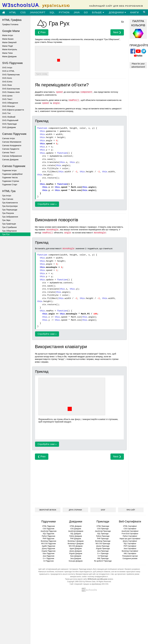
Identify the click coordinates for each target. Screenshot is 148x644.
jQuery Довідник (76, 551)
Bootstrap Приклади (103, 541)
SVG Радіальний (10, 120)
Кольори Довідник (76, 561)
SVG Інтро (7, 67)
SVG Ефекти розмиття (13, 110)
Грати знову (42, 74)
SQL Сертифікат (130, 544)
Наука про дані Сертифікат (130, 539)
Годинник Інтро (9, 170)
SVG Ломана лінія (11, 92)
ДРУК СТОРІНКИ (75, 510)
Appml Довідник (76, 549)
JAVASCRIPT (38, 13)
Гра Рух (6, 234)
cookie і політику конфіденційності (95, 577)
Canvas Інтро (9, 138)
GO (86, 13)
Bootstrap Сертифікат (130, 551)
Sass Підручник (49, 554)
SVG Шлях (7, 96)
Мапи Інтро (8, 35)
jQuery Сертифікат (130, 541)
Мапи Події (8, 46)
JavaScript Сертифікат (130, 531)
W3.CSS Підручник (48, 544)
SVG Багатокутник (11, 89)
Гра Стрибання (9, 227)
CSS (23, 13)
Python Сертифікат (130, 536)
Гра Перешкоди (10, 210)
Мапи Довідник (9, 56)
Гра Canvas (8, 199)
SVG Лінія (7, 85)
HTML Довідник (76, 526)
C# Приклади (103, 556)
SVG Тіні (6, 113)
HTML (13, 13)
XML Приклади (103, 558)
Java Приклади (103, 551)
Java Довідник (76, 558)
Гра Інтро (7, 196)
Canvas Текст (9, 152)
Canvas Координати (12, 145)
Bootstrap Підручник (49, 541)
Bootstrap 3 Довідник (76, 541)
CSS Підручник (49, 529)
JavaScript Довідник (76, 531)
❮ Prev (42, 32)
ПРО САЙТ (131, 510)
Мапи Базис (8, 39)
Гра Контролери (10, 206)
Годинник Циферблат (12, 174)
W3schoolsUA (36, 5)
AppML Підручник (49, 546)
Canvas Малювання (12, 142)
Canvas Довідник (10, 159)
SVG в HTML (8, 71)
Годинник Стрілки (11, 181)
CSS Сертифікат (130, 529)
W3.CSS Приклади (103, 544)
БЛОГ (103, 510)
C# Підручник (49, 561)
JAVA (77, 13)
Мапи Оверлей (9, 42)
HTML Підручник (48, 526)
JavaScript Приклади (103, 531)
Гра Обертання (9, 231)
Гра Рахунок (8, 213)
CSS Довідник (76, 529)
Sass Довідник (76, 556)
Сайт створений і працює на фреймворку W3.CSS (89, 584)
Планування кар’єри (130, 556)
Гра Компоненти (10, 203)
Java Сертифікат (130, 549)
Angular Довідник (76, 554)
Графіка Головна (10, 24)
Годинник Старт (10, 184)
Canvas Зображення (12, 156)
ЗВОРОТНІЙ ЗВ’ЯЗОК (48, 510)
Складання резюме (130, 558)
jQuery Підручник (49, 549)
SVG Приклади (9, 124)
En (123, 21)
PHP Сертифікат (130, 546)
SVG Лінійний (9, 117)
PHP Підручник (48, 539)
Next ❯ (117, 32)
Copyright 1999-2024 (75, 582)
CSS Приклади (103, 529)
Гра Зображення (10, 217)
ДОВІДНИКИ (118, 13)
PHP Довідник (76, 539)
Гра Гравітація (9, 224)
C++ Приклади (103, 554)
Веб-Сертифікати (130, 521)
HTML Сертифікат (130, 526)
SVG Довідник (9, 127)
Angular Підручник (49, 551)
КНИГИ (134, 13)
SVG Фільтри (8, 106)
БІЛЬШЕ (98, 13)
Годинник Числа (10, 177)
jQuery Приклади (103, 546)
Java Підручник (49, 556)
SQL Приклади (103, 534)
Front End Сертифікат (130, 534)
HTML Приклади (103, 526)
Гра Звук (6, 220)
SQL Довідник (76, 534)
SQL (52, 13)
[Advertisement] (77, 479)
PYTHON (64, 13)
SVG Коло (7, 78)
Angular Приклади (103, 549)
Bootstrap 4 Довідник (76, 544)
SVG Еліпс (7, 82)
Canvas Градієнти (11, 149)
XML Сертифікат (130, 554)
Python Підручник (49, 536)
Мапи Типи (7, 53)
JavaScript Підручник (48, 531)
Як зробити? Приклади (103, 561)
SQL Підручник (49, 534)
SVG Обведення (10, 103)
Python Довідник (76, 536)
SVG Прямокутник (11, 75)
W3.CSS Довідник (76, 546)
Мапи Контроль (10, 49)
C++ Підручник (49, 558)
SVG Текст (7, 99)
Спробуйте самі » (47, 204)
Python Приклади (103, 536)
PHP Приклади (103, 539)
